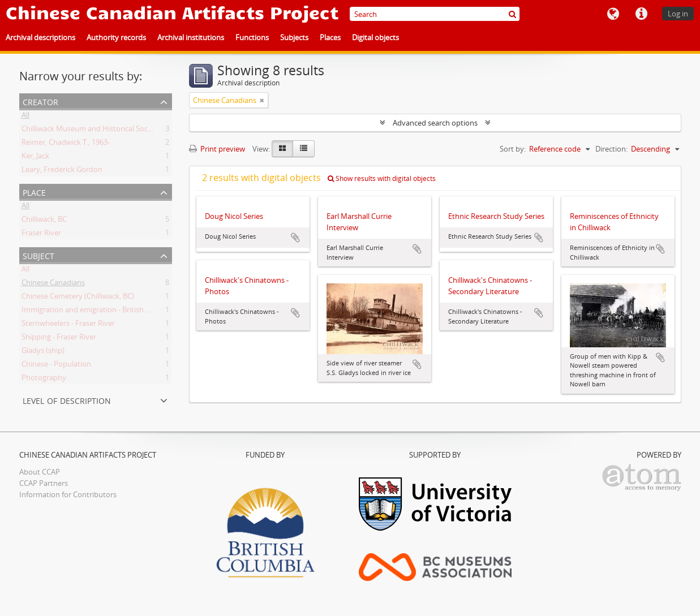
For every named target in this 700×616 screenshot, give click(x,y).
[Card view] (282, 149)
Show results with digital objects (382, 178)
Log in (678, 14)
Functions (252, 37)
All (25, 117)
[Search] (435, 14)
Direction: (611, 149)
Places (330, 37)
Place (34, 191)
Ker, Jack (35, 158)
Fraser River (41, 235)
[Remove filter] (262, 100)
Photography (44, 380)
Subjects (294, 37)
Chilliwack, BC (44, 221)
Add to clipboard (295, 238)
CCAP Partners (44, 483)
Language (613, 14)
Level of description (67, 400)
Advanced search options (435, 123)
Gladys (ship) (43, 352)
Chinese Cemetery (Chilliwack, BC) (78, 298)
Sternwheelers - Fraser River (68, 325)
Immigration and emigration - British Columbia (100, 312)
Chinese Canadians (53, 285)
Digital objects (375, 37)
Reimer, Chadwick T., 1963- (66, 144)
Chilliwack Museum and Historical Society (91, 131)
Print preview (217, 149)
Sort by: (513, 149)
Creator (40, 101)
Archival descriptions (40, 37)
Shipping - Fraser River (59, 339)
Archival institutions (191, 37)
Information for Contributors (68, 494)
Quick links (641, 14)
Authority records (116, 37)
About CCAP (40, 472)
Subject (38, 255)
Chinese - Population (56, 366)
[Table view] (304, 149)
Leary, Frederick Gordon (62, 171)
